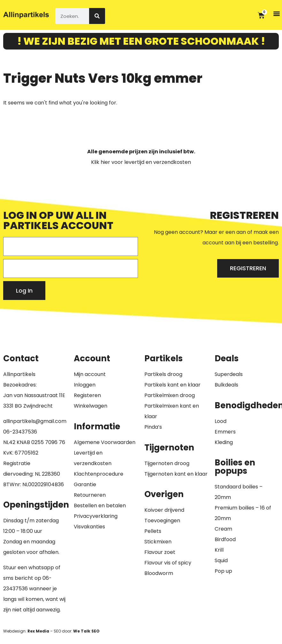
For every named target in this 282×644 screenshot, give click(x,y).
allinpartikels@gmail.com (35, 421)
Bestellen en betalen (100, 506)
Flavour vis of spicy (168, 563)
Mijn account (90, 374)
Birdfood (225, 539)
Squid (221, 560)
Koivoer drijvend (164, 510)
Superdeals (229, 374)
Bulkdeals (226, 385)
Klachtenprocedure (99, 474)
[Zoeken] (97, 16)
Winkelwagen (91, 406)
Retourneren (90, 495)
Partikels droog (163, 374)
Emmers (225, 432)
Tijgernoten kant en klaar (176, 474)
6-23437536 (22, 432)
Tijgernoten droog (167, 463)
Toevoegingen (162, 521)
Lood (221, 421)
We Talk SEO (86, 631)
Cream (223, 529)
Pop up (223, 571)
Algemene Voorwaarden (105, 442)
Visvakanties (89, 527)
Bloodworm (159, 573)
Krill (219, 550)
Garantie (85, 484)
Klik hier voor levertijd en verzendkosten (141, 162)
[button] (277, 13)
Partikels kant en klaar (172, 385)
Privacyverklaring (96, 516)
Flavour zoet (160, 552)
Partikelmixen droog (170, 395)
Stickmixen (158, 542)
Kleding (224, 442)
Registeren (87, 395)
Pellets (153, 531)
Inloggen (85, 385)
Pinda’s (153, 427)
